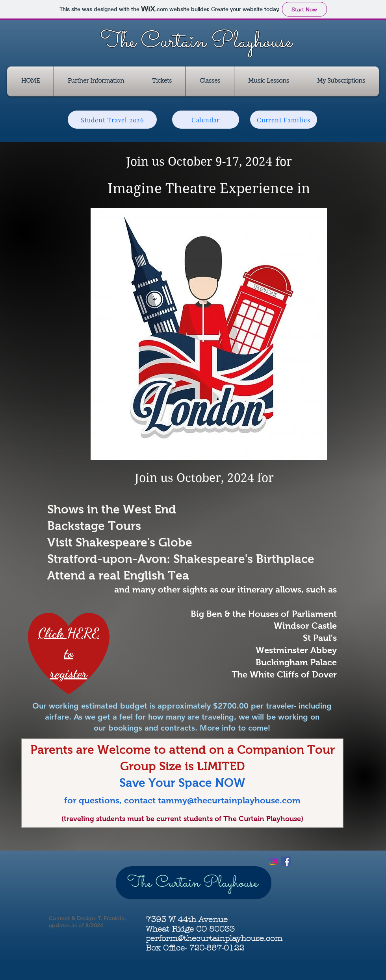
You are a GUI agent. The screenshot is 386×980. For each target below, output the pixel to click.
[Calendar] (206, 120)
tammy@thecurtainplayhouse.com (229, 800)
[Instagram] (273, 861)
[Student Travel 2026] (112, 120)
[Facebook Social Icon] (286, 861)
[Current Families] (284, 120)
